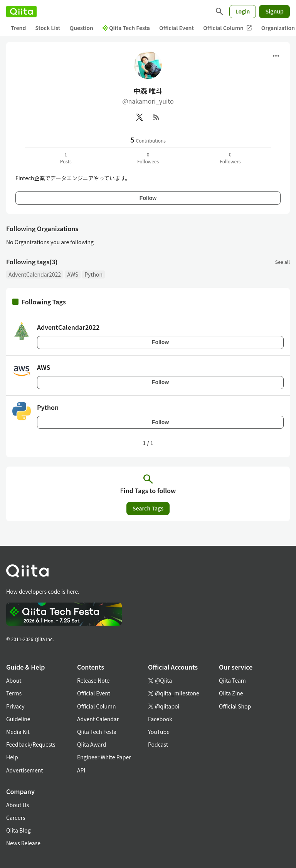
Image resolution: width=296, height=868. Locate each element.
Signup (274, 11)
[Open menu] (276, 56)
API (81, 770)
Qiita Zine (231, 693)
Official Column (228, 28)
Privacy (15, 706)
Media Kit (18, 732)
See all (283, 262)
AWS (73, 274)
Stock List (48, 28)
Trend (18, 28)
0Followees (148, 158)
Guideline (18, 719)
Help (12, 757)
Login (243, 11)
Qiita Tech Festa (126, 28)
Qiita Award (92, 744)
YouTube (159, 732)
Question (82, 28)
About (14, 680)
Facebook (160, 719)
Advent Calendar (98, 719)
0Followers (230, 158)
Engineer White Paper (104, 757)
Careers (16, 818)
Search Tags (148, 508)
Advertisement (25, 770)
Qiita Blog (18, 830)
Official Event (177, 28)
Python (93, 274)
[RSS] (156, 117)
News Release (23, 843)
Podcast (158, 744)
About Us (18, 805)
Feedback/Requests (31, 744)
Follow (148, 198)
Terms (14, 693)
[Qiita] (21, 12)
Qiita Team (232, 680)
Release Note (93, 680)
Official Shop (235, 706)
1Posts (66, 158)
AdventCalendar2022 (35, 274)
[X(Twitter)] (140, 117)
